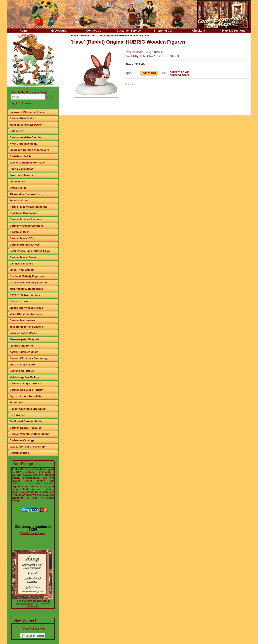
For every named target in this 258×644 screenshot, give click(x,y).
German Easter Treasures (26, 428)
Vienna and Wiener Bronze (26, 308)
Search (85, 36)
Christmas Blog (19, 453)
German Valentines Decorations (30, 434)
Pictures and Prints (22, 346)
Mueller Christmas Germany (27, 163)
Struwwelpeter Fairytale (24, 339)
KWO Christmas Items (24, 144)
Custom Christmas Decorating (29, 358)
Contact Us (94, 31)
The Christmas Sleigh (33, 533)
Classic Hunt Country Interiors (29, 283)
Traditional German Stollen (26, 421)
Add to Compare (179, 75)
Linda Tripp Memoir (22, 270)
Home (24, 31)
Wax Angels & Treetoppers (26, 289)
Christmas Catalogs (22, 440)
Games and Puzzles (22, 371)
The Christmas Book (22, 365)
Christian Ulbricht (21, 156)
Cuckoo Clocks (19, 301)
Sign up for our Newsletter (26, 396)
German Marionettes (22, 320)
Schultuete (16, 402)
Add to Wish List (180, 72)
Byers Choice (18, 188)
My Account (59, 31)
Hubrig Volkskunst (21, 169)
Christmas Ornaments (23, 213)
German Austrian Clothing (26, 137)
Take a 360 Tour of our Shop (27, 447)
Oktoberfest (17, 131)
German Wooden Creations (27, 226)
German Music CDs (22, 238)
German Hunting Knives (25, 245)
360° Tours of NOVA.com (38, 605)
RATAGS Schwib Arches (25, 295)
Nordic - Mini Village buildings (28, 207)
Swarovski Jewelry (21, 175)
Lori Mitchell (17, 182)
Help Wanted (18, 415)
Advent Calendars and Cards (28, 409)
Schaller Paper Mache (23, 333)
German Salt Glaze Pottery (26, 390)
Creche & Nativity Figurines (27, 276)
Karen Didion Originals (24, 352)
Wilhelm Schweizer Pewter (26, 125)
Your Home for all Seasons (26, 327)
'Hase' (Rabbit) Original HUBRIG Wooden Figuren (120, 36)
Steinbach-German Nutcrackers (29, 150)
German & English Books (25, 383)
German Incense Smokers (26, 219)
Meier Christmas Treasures (26, 314)
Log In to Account (21, 103)
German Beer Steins (22, 118)
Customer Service (129, 31)
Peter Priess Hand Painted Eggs (30, 251)
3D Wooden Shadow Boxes (27, 194)
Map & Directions (234, 31)
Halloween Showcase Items (27, 112)
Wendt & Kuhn (19, 200)
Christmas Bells (20, 232)
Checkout (199, 31)
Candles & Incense (21, 264)
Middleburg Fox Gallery (24, 377)
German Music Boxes (23, 257)
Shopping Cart (164, 31)
